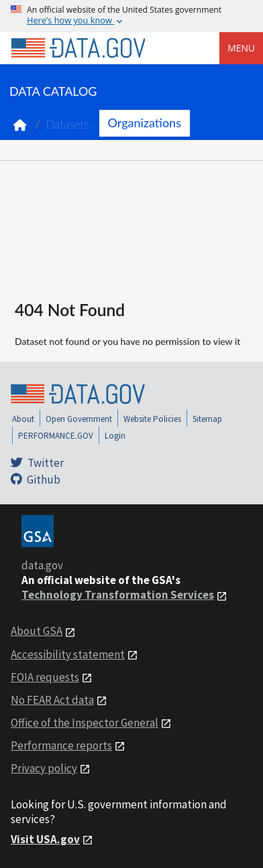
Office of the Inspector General (85, 723)
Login (115, 436)
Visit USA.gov (45, 839)
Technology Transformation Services (118, 595)
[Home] (78, 48)
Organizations (145, 123)
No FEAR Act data (52, 700)
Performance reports (61, 745)
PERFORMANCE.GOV (56, 436)
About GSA (37, 631)
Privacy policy (44, 768)
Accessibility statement (68, 654)
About (23, 419)
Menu (241, 48)
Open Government (79, 419)
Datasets (67, 124)
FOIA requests (45, 677)
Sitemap (207, 419)
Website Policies (152, 419)
